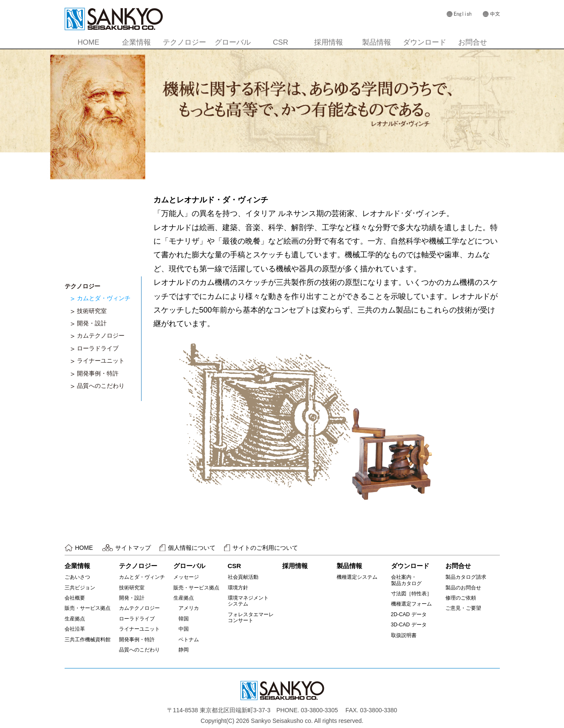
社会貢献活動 (243, 577)
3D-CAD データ (409, 625)
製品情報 (377, 42)
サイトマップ (133, 548)
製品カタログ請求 (466, 577)
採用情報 (329, 42)
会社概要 (75, 598)
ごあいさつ (77, 577)
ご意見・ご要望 (463, 608)
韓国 (181, 619)
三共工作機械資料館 (88, 640)
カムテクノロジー (101, 336)
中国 (181, 629)
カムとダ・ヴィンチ (104, 298)
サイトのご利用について (265, 548)
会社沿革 (75, 629)
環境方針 (238, 588)
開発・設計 (92, 323)
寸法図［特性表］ (411, 594)
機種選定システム (357, 577)
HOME (89, 42)
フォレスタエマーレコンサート (251, 617)
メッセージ (186, 577)
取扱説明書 (404, 635)
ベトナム (186, 640)
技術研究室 (92, 311)
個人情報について (192, 548)
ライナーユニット (101, 361)
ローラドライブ (98, 348)
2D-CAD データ (409, 614)
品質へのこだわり (101, 386)
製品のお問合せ (463, 588)
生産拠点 (75, 619)
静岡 (181, 650)
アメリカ (186, 608)
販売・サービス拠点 (88, 608)
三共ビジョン (80, 588)
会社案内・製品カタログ (406, 580)
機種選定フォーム (411, 604)
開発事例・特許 (98, 373)
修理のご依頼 (461, 598)
